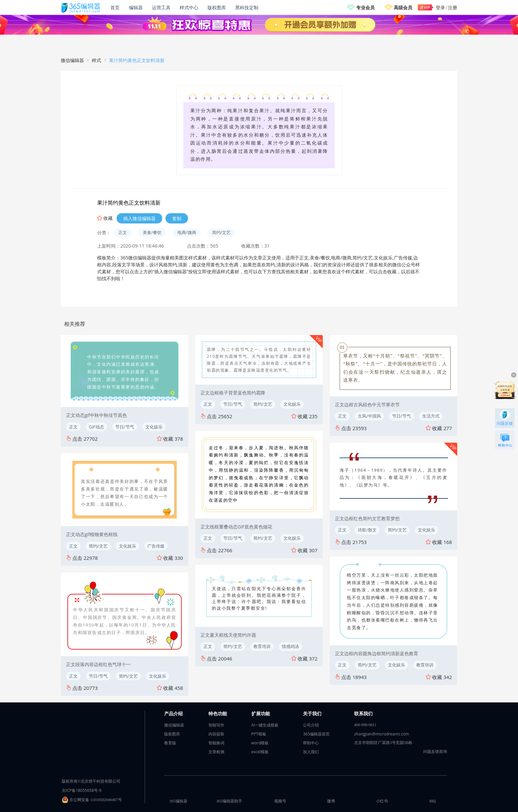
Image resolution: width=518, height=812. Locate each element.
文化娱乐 (154, 427)
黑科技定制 (247, 7)
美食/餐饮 (152, 232)
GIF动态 (96, 427)
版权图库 (217, 7)
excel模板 (260, 752)
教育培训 (262, 646)
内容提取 (216, 734)
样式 (96, 60)
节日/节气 (125, 427)
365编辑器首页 (316, 734)
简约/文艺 (222, 232)
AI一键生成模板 (265, 725)
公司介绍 (311, 725)
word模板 (260, 743)
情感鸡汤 (290, 646)
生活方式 (431, 416)
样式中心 (189, 7)
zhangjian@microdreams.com (382, 734)
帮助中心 (311, 743)
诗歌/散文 (367, 530)
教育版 (170, 743)
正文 (123, 232)
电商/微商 (187, 232)
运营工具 (161, 7)
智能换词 (216, 743)
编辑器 (136, 7)
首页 (115, 7)
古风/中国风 (369, 416)
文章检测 (216, 752)
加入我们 (311, 752)
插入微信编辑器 (139, 218)
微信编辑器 (72, 60)
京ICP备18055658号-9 (82, 790)
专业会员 (365, 7)
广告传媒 (156, 546)
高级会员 (403, 7)
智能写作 (216, 725)
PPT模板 (259, 734)
